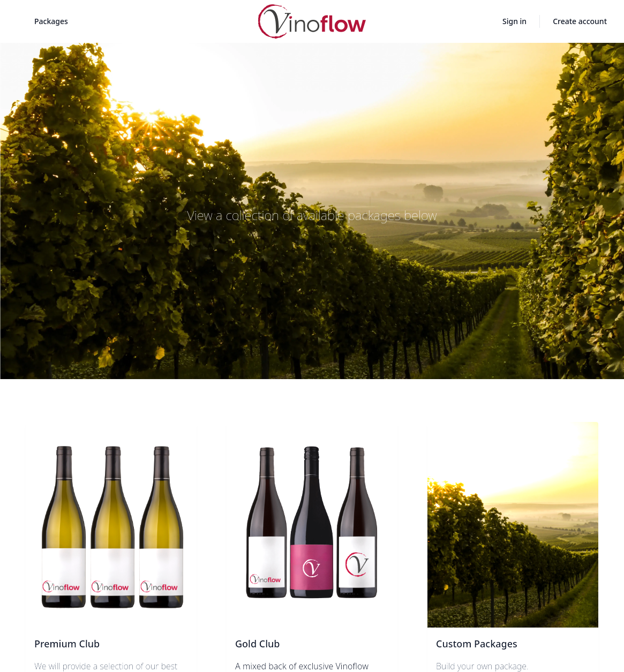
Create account (580, 21)
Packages (51, 21)
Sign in (514, 21)
